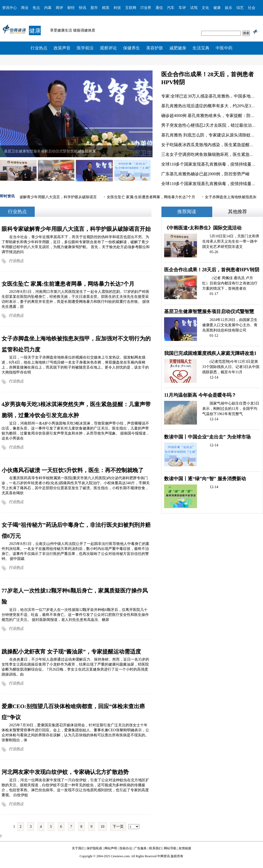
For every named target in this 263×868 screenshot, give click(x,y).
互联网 (131, 8)
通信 (159, 8)
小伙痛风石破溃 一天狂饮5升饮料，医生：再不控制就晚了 (73, 470)
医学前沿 (85, 48)
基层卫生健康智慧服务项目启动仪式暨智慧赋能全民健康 (50, 151)
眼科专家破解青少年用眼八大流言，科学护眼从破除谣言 (51, 197)
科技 (117, 8)
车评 (182, 8)
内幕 (48, 8)
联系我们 (155, 848)
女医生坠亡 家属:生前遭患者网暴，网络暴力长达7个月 (151, 197)
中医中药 (224, 48)
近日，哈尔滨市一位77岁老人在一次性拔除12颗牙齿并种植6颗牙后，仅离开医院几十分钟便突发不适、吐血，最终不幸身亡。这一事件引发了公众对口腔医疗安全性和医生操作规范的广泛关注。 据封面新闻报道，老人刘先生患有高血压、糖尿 (75, 615)
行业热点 (39, 48)
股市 (94, 8)
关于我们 (78, 848)
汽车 (171, 8)
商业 (25, 8)
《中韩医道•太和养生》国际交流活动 (203, 228)
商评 (59, 8)
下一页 (118, 827)
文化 (205, 8)
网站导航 (170, 848)
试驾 (194, 8)
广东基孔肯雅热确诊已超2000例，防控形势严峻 (205, 174)
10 (103, 827)
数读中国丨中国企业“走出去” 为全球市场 (207, 437)
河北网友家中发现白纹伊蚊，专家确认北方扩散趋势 (65, 772)
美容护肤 (155, 48)
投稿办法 (126, 848)
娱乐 (229, 8)
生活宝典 (201, 48)
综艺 (240, 8)
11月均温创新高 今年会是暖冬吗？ (200, 395)
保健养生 (131, 48)
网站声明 (111, 848)
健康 (217, 8)
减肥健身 (178, 48)
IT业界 (146, 8)
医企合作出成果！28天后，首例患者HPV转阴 (212, 270)
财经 (71, 8)
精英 (106, 8)
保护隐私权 (94, 848)
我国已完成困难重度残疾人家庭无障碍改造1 (210, 353)
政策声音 (62, 48)
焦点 (36, 8)
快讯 (83, 8)
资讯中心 (9, 8)
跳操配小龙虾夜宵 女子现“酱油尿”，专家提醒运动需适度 (71, 652)
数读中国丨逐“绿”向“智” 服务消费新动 (205, 479)
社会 (252, 8)
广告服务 (140, 848)
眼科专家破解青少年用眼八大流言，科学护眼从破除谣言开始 (76, 229)
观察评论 (108, 48)
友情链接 (185, 848)
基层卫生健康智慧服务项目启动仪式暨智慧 (209, 312)
